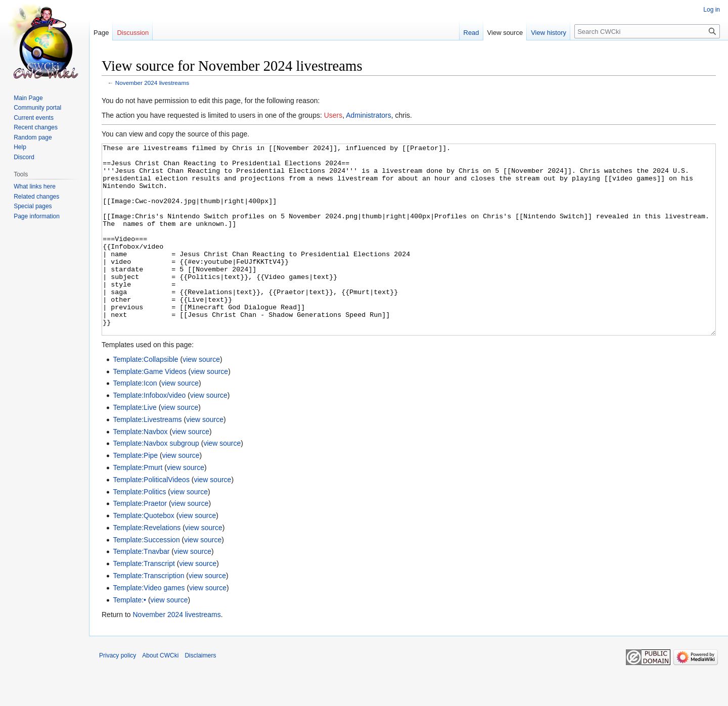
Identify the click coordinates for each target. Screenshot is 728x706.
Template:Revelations (147, 566)
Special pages (33, 206)
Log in (712, 10)
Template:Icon (135, 421)
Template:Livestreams (147, 457)
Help (20, 147)
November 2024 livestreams (152, 83)
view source (201, 397)
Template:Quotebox (143, 553)
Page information (37, 216)
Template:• (129, 638)
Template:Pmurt (138, 505)
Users (333, 115)
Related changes (36, 197)
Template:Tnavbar (141, 589)
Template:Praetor (140, 541)
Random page (33, 137)
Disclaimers (200, 693)
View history (549, 33)
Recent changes (36, 127)
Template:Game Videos (149, 409)
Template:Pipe (135, 493)
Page (101, 33)
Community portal (37, 108)
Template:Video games (149, 626)
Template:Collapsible (145, 397)
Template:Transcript (144, 601)
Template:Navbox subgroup (156, 481)
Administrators (368, 115)
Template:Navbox (140, 469)
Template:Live (134, 445)
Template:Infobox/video (149, 433)
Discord (24, 157)
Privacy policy (118, 693)
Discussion (133, 33)
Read (471, 33)
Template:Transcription (148, 614)
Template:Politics (139, 530)
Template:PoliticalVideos (151, 517)
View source (505, 33)
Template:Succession (146, 578)
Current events (34, 118)
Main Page (28, 98)
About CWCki (160, 693)
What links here (35, 186)
